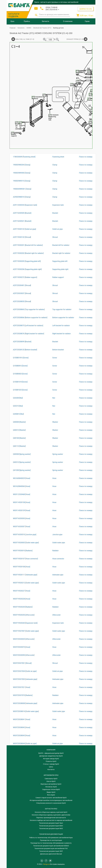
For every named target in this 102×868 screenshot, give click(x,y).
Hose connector (58, 559)
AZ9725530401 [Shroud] (22, 285)
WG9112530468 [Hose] (22, 494)
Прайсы (27, 21)
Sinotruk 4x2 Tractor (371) (42, 28)
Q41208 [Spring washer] (22, 470)
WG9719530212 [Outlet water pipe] (26, 583)
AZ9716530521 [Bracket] (22, 221)
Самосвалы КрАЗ (51, 779)
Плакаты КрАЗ (51, 761)
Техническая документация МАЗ (51, 828)
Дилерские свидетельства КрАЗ (51, 756)
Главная (12, 28)
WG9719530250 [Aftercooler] (24, 615)
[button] (52, 9)
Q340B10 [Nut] (18, 414)
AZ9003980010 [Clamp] (22, 197)
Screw (55, 358)
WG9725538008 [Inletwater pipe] (25, 703)
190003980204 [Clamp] (22, 165)
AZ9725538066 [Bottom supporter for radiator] (30, 318)
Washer (55, 422)
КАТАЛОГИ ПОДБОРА (14, 15)
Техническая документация (51, 834)
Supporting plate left (60, 261)
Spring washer (58, 454)
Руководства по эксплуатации (51, 840)
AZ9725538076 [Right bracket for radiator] (29, 334)
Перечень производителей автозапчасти (51, 818)
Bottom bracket (58, 350)
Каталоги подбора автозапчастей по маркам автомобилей (51, 820)
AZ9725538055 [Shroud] (22, 301)
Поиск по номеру (86, 157)
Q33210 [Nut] (18, 406)
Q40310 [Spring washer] (22, 462)
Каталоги (21, 28)
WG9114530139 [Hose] (22, 510)
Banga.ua (47, 864)
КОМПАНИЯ (51, 750)
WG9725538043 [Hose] (22, 735)
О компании (68, 21)
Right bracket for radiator (62, 334)
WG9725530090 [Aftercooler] (24, 655)
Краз (12, 21)
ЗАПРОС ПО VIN (86, 9)
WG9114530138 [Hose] (22, 502)
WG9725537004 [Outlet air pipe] (25, 671)
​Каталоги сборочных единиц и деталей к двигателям (51, 815)
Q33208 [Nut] (18, 398)
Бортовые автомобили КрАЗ (51, 784)
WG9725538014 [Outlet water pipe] (26, 711)
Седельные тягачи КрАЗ (51, 789)
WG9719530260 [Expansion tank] (25, 623)
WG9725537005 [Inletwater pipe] (25, 679)
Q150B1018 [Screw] (20, 382)
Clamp (55, 165)
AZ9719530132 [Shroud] (22, 237)
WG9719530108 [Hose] (22, 567)
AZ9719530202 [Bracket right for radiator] (28, 253)
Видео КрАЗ (51, 792)
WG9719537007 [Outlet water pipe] (26, 631)
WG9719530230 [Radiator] (23, 607)
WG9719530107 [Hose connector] (25, 559)
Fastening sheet (58, 157)
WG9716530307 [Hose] (22, 526)
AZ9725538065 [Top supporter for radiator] (29, 309)
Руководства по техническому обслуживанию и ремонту (51, 843)
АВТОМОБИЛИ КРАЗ (51, 775)
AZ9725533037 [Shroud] (22, 293)
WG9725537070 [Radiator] (23, 695)
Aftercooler (57, 615)
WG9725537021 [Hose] (22, 687)
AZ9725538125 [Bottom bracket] (25, 350)
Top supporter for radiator (62, 309)
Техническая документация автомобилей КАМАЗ (51, 846)
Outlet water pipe (59, 543)
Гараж (87, 21)
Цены (51, 767)
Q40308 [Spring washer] (22, 454)
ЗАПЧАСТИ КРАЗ (51, 809)
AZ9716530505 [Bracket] (22, 213)
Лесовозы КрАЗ (51, 787)
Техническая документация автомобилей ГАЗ (51, 848)
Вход (79, 6)
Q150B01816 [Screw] (21, 358)
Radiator (55, 551)
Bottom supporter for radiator (63, 318)
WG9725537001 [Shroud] (22, 663)
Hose (54, 478)
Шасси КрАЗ (51, 781)
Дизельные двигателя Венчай (51, 854)
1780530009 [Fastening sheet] (24, 157)
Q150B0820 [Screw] (20, 374)
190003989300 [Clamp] (22, 173)
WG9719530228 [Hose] (22, 599)
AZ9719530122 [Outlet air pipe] (24, 229)
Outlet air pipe (58, 229)
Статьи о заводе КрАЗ (51, 764)
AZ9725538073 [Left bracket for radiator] (28, 326)
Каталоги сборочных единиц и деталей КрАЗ (51, 812)
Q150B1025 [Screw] (20, 390)
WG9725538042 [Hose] (22, 727)
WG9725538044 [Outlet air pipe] (25, 744)
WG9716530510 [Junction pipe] (25, 535)
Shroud (55, 237)
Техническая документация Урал (51, 823)
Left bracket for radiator (61, 326)
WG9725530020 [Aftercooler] (24, 639)
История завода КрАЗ (51, 759)
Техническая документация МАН (51, 826)
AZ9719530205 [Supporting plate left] (27, 261)
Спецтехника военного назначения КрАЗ (51, 803)
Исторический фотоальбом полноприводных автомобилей (51, 800)
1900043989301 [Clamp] (22, 189)
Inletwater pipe (58, 575)
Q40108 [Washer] (19, 438)
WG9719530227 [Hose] (22, 591)
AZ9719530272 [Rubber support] (25, 277)
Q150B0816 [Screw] (20, 366)
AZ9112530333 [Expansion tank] (25, 205)
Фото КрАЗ (51, 795)
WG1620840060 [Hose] (22, 486)
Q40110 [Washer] (19, 446)
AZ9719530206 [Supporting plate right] (27, 269)
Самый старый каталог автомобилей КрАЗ (51, 798)
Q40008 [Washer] (19, 422)
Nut (54, 398)
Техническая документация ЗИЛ (51, 851)
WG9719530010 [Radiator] (23, 551)
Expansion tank (58, 205)
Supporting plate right (60, 269)
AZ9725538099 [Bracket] (22, 342)
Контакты (51, 769)
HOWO (29, 28)
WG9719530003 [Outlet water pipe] (26, 543)
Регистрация (87, 6)
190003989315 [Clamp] (22, 181)
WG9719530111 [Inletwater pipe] (25, 575)
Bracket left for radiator (61, 245)
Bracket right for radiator (61, 253)
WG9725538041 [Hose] (22, 719)
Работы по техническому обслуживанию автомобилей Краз (51, 838)
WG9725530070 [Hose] (22, 647)
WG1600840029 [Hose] (22, 478)
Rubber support (58, 277)
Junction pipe (57, 535)
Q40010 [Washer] (19, 430)
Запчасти (45, 21)
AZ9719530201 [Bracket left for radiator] (28, 245)
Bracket (55, 213)
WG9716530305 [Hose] (22, 518)
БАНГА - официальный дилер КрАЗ (51, 753)
